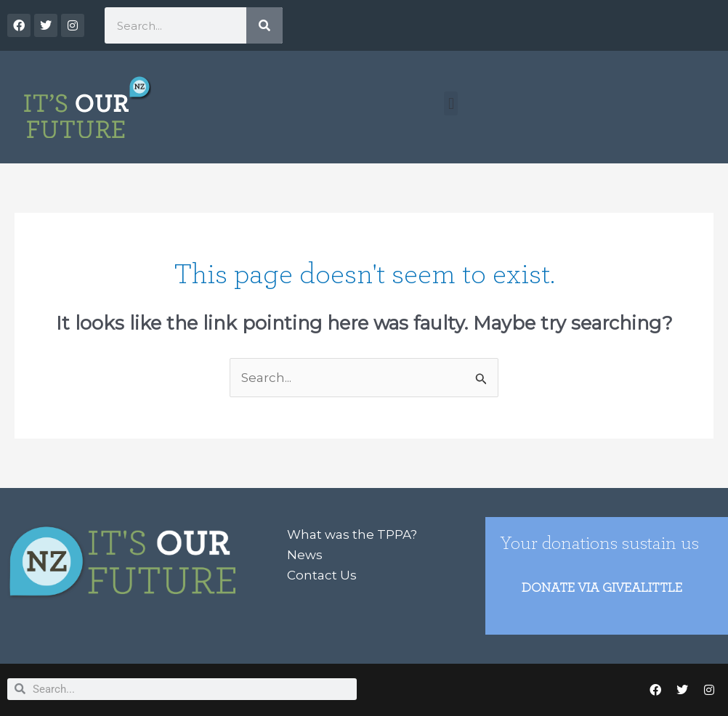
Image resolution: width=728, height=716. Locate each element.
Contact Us (322, 575)
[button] (451, 103)
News (305, 555)
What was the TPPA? (352, 534)
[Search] (264, 25)
